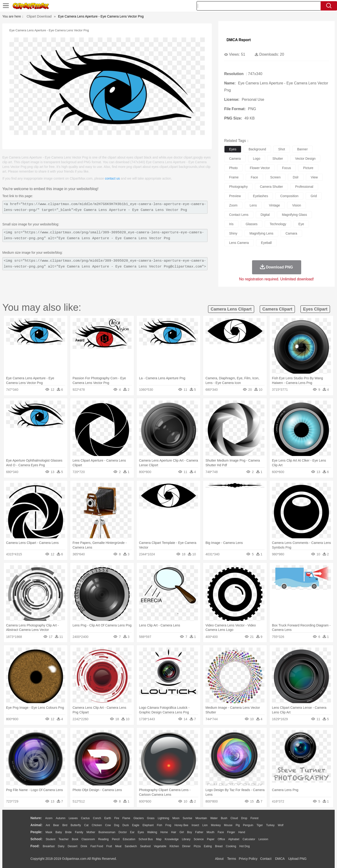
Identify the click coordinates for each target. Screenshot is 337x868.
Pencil (116, 839)
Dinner (186, 846)
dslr (296, 177)
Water (214, 818)
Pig (238, 825)
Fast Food (97, 846)
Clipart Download (39, 16)
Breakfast (49, 846)
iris (231, 224)
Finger (231, 832)
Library (186, 839)
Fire (117, 818)
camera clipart (277, 309)
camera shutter (271, 187)
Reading (104, 839)
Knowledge (172, 839)
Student (50, 839)
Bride (68, 832)
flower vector (260, 168)
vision (297, 205)
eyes (233, 149)
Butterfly (76, 825)
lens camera (239, 243)
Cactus (85, 818)
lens (253, 205)
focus (286, 168)
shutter (278, 159)
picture (308, 168)
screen (275, 177)
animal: (36, 825)
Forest (254, 818)
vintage (274, 205)
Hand (242, 832)
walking (152, 832)
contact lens (239, 215)
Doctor (123, 832)
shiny (233, 233)
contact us (112, 178)
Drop (244, 818)
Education (129, 839)
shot (282, 149)
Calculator (249, 839)
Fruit (109, 846)
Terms (232, 859)
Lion (205, 825)
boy (190, 832)
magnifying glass (294, 215)
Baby (59, 832)
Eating (208, 846)
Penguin (248, 825)
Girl (182, 832)
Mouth (211, 832)
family (79, 832)
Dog (117, 825)
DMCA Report (239, 40)
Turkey (270, 825)
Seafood (145, 846)
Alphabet (234, 839)
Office (221, 839)
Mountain (201, 818)
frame (234, 177)
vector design (305, 159)
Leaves (73, 818)
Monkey (216, 825)
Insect (195, 825)
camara (291, 233)
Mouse (228, 825)
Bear (56, 825)
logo (257, 159)
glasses (252, 224)
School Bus (146, 839)
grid (314, 196)
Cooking (231, 846)
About (219, 859)
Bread (219, 846)
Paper (211, 839)
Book (75, 839)
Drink (84, 846)
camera (235, 159)
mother (91, 832)
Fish (159, 825)
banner (302, 149)
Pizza (197, 846)
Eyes (141, 832)
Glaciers (139, 818)
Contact (266, 859)
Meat (118, 846)
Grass (151, 818)
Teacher (64, 839)
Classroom (88, 839)
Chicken (97, 825)
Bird (65, 825)
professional (304, 187)
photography (238, 187)
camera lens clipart (231, 309)
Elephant (148, 825)
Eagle (136, 825)
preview (235, 196)
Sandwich (131, 846)
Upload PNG (297, 859)
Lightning (163, 818)
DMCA (280, 859)
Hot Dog (245, 846)
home (164, 832)
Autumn (60, 818)
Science (199, 839)
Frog (168, 825)
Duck (126, 825)
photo (233, 168)
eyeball (266, 243)
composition (289, 196)
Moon (176, 818)
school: (36, 839)
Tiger (260, 825)
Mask (49, 832)
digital (265, 215)
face (254, 177)
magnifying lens (261, 233)
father (199, 832)
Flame (126, 818)
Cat (86, 825)
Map (159, 839)
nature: (36, 818)
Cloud (234, 818)
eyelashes (261, 196)
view (314, 177)
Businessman (107, 832)
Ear (132, 832)
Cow (108, 825)
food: (35, 846)
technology (278, 224)
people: (36, 832)
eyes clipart (315, 309)
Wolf (281, 825)
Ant (48, 825)
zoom (233, 205)
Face (221, 832)
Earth (108, 818)
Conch (97, 818)
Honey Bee (181, 825)
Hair (174, 832)
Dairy (61, 846)
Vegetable (160, 846)
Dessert (72, 846)
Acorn (49, 818)
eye (301, 224)
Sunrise (188, 818)
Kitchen (174, 846)
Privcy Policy (248, 859)
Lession (263, 839)
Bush (224, 818)
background (257, 149)
